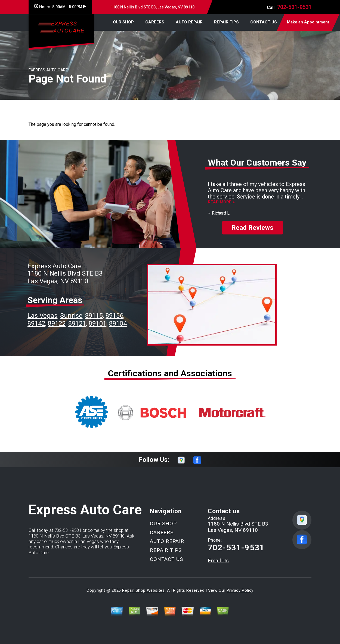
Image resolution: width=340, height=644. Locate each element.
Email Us (218, 561)
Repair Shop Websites (143, 590)
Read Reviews (252, 228)
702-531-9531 (294, 7)
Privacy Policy (240, 590)
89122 (57, 323)
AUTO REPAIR (189, 22)
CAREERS (155, 22)
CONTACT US (264, 22)
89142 (36, 323)
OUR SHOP (123, 22)
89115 (94, 316)
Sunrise (71, 316)
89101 (98, 323)
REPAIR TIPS (226, 22)
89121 (77, 323)
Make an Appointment (308, 22)
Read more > (221, 202)
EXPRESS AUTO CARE (48, 70)
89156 (114, 316)
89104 (118, 323)
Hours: (60, 7)
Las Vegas (42, 316)
